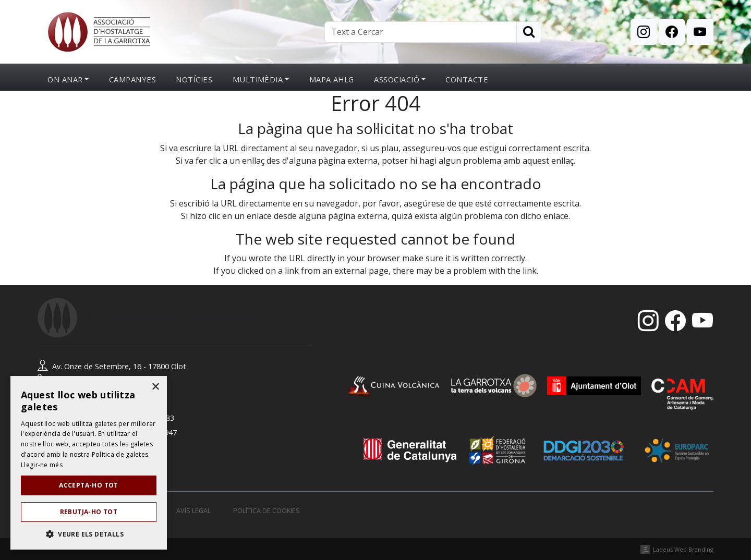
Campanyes (132, 79)
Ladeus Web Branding (683, 549)
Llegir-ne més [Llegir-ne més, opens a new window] (42, 465)
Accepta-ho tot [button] (89, 485)
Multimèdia (258, 79)
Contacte (467, 79)
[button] (89, 534)
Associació (397, 79)
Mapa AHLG (332, 79)
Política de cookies (267, 511)
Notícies (194, 79)
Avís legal (193, 511)
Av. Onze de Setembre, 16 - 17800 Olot (112, 366)
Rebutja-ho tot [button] (89, 512)
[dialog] (89, 463)
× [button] (155, 387)
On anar (65, 79)
